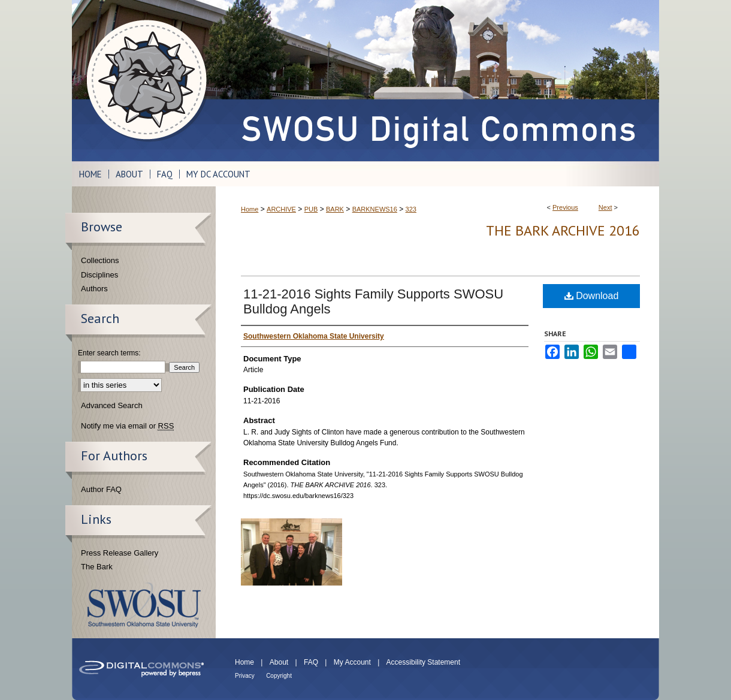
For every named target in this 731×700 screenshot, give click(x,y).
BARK (335, 209)
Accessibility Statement (423, 662)
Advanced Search (112, 405)
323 (411, 209)
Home (250, 209)
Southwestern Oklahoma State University (144, 605)
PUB (311, 209)
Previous (565, 207)
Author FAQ (101, 489)
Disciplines (99, 275)
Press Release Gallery (120, 553)
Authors (94, 289)
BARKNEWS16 (375, 209)
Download (592, 296)
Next (605, 207)
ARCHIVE (281, 209)
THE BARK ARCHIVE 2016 (563, 230)
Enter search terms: (109, 353)
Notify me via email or (127, 426)
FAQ (311, 662)
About (279, 662)
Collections (100, 260)
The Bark (97, 567)
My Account (352, 662)
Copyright (279, 676)
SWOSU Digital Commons (437, 81)
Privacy (245, 676)
